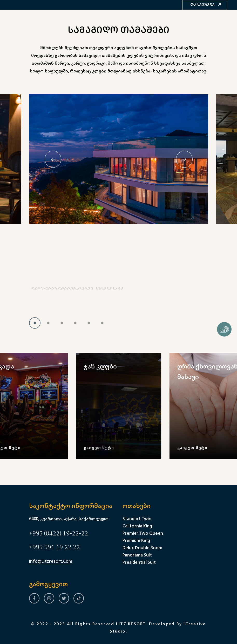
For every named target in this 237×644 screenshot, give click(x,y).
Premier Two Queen (143, 533)
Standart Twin (137, 519)
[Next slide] (184, 159)
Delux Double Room (142, 548)
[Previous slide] (53, 159)
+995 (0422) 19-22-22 (59, 534)
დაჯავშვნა (206, 5)
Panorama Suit (137, 555)
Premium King (136, 540)
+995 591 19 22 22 (55, 547)
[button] (35, 326)
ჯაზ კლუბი (100, 366)
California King (137, 526)
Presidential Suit (139, 562)
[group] (119, 406)
